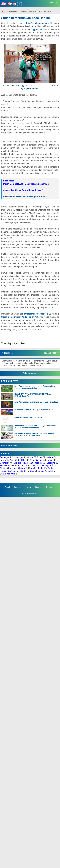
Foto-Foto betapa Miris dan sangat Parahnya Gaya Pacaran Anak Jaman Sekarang (35, 387)
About (7, 487)
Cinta (2, 468)
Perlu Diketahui (37, 460)
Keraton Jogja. (19, 85)
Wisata (30, 457)
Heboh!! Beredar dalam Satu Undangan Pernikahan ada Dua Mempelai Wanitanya (35, 427)
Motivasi (50, 457)
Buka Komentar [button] (30, 373)
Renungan (5, 457)
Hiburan (40, 463)
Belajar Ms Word (8, 474)
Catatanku (5, 463)
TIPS (33, 465)
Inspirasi (17, 463)
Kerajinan (29, 463)
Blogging (51, 463)
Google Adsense (45, 471)
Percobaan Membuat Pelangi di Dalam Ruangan (34, 410)
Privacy (28, 487)
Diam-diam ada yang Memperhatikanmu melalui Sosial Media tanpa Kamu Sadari (34, 434)
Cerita (16, 465)
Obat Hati (22, 460)
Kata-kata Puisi (7, 460)
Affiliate (13, 471)
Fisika (40, 457)
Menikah (23, 468)
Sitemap (39, 487)
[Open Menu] (52, 3)
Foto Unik (23, 471)
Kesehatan (5, 465)
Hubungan (19, 457)
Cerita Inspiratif (46, 465)
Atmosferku (33, 494)
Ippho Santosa (40, 29)
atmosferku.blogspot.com (37, 23)
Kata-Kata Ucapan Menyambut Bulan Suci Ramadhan (36, 402)
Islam (25, 465)
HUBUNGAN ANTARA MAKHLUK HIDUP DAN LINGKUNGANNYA (33, 395)
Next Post (9, 353)
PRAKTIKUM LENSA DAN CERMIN (28, 418)
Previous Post (49, 353)
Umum (50, 460)
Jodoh (33, 471)
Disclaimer (51, 487)
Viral (33, 468)
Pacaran (12, 468)
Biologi (41, 468)
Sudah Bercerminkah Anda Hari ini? (26, 18)
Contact (17, 487)
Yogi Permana (30, 89)
